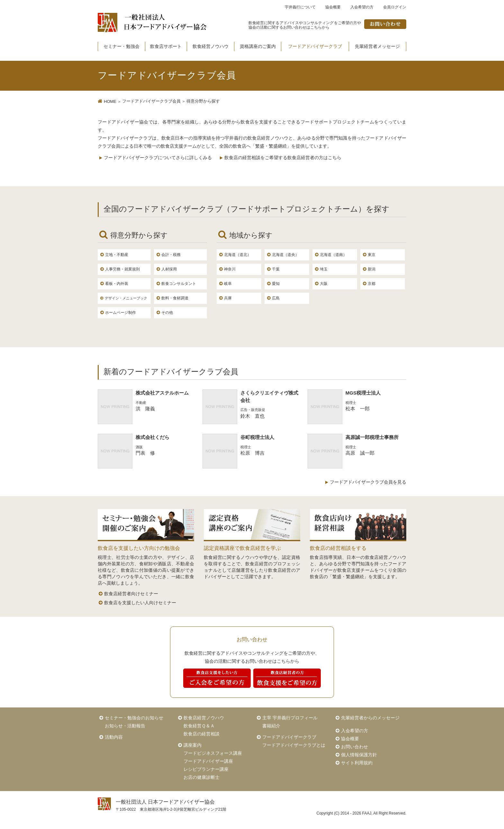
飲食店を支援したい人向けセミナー (140, 603)
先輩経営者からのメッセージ (370, 718)
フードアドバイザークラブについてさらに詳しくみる (158, 158)
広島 (276, 298)
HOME (110, 101)
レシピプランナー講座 (206, 769)
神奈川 (230, 269)
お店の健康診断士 (202, 777)
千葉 (276, 269)
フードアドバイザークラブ (315, 46)
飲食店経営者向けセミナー (131, 594)
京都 (372, 284)
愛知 (276, 284)
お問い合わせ (355, 747)
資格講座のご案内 (258, 46)
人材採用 (169, 269)
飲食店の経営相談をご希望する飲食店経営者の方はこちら (283, 158)
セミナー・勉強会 (122, 46)
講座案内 (193, 745)
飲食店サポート (166, 46)
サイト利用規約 (357, 763)
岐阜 (228, 284)
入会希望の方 (362, 7)
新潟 (372, 269)
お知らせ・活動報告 (125, 726)
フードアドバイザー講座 (208, 761)
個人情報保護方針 (359, 755)
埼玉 (324, 269)
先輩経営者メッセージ (377, 46)
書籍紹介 (271, 726)
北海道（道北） (238, 255)
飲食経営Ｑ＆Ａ (199, 726)
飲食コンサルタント (179, 284)
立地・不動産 (117, 255)
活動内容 (114, 737)
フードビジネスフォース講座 (213, 753)
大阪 (324, 284)
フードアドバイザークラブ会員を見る (368, 482)
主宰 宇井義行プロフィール (290, 718)
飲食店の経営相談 (202, 734)
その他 (167, 313)
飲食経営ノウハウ (211, 46)
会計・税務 (171, 255)
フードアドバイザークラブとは (294, 745)
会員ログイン (395, 7)
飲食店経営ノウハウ (204, 718)
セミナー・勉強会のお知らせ (134, 718)
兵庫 (228, 298)
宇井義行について (300, 7)
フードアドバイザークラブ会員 (151, 101)
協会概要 (333, 7)
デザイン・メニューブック (126, 298)
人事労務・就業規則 (122, 269)
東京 (372, 255)
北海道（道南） (333, 255)
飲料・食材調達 (175, 298)
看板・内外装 (117, 284)
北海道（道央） (285, 255)
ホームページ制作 (121, 313)
